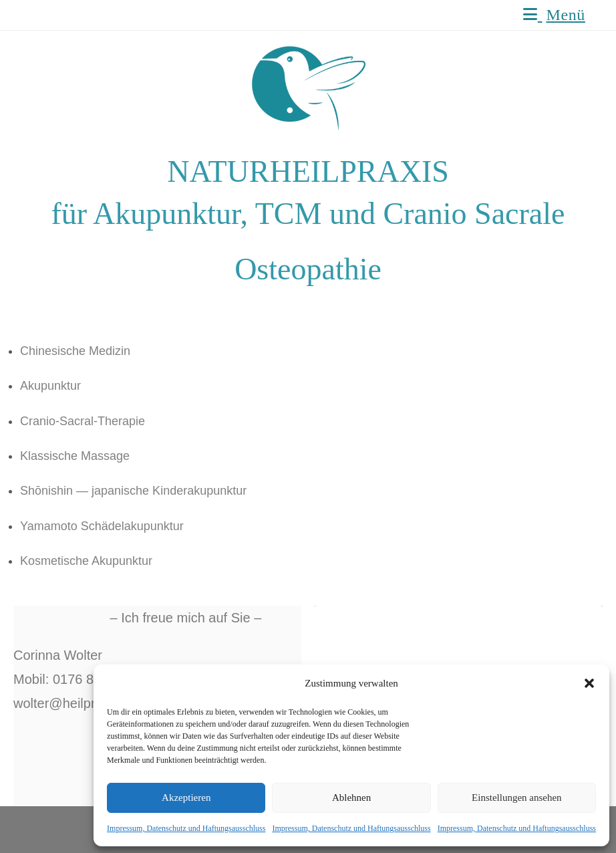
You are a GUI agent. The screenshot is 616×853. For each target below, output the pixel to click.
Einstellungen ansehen (517, 798)
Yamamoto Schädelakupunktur (102, 526)
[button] (589, 683)
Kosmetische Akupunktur (86, 561)
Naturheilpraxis (81, 15)
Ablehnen (351, 798)
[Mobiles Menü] (554, 15)
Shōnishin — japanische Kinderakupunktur (133, 491)
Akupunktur (50, 386)
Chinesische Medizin (75, 351)
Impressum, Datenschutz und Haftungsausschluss (186, 828)
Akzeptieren (186, 798)
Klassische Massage (75, 456)
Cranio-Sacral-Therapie (83, 421)
